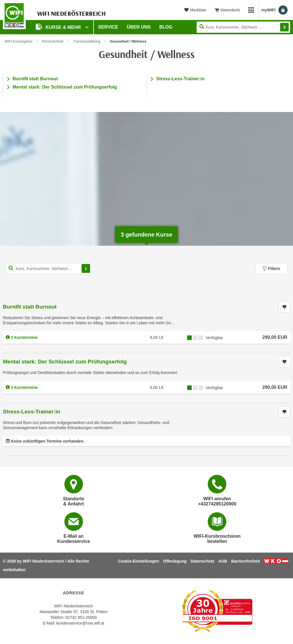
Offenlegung (175, 561)
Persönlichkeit (53, 41)
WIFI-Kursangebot (18, 41)
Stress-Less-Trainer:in (180, 79)
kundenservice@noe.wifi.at (80, 623)
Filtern (271, 269)
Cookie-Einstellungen (139, 561)
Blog (166, 27)
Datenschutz (202, 561)
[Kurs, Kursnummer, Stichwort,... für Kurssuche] (49, 269)
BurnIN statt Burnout (35, 79)
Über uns (139, 27)
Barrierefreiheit (246, 561)
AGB (223, 561)
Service (108, 27)
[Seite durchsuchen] (243, 27)
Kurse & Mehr (59, 27)
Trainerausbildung (87, 41)
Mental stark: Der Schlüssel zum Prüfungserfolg (65, 87)
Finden (284, 27)
